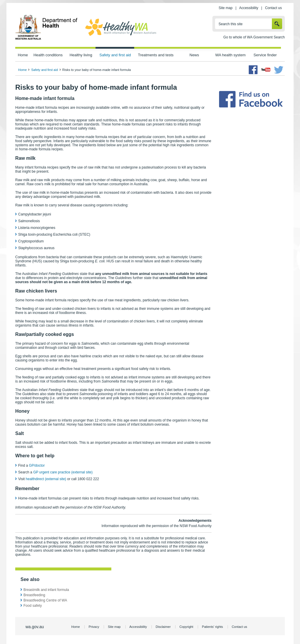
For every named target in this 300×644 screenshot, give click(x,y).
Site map (225, 8)
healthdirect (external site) (46, 479)
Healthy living (81, 55)
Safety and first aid (115, 55)
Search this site (231, 24)
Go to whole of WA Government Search (254, 37)
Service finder (265, 55)
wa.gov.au (35, 627)
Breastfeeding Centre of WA (45, 600)
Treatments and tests (156, 55)
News (194, 55)
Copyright (186, 627)
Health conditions (48, 55)
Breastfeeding (34, 595)
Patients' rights (212, 627)
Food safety (33, 606)
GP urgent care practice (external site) (63, 472)
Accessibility (249, 8)
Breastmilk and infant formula (46, 590)
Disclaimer (163, 627)
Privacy (94, 627)
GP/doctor (37, 465)
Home (23, 55)
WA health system (230, 55)
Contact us (273, 8)
